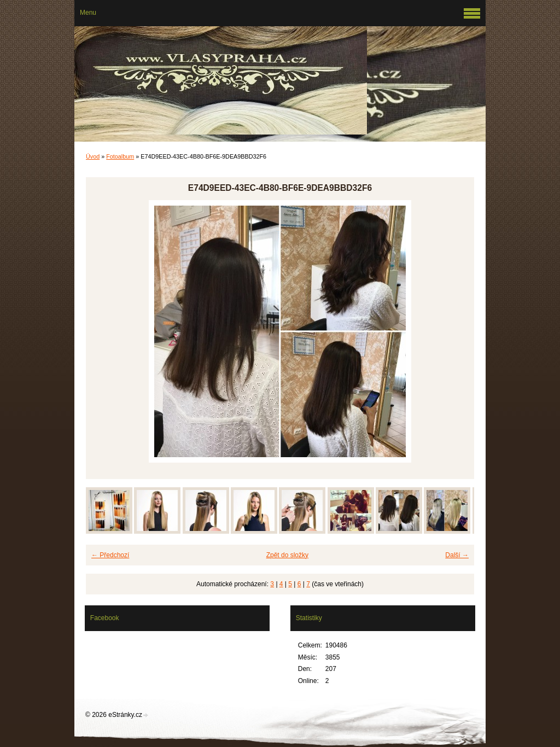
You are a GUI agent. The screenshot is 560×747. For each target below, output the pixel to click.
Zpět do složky (287, 555)
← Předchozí (110, 555)
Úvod (93, 156)
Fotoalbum (120, 156)
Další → (457, 555)
